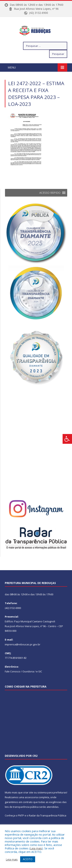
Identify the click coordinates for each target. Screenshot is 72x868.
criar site (28, 802)
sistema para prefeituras (52, 802)
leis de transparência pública (22, 817)
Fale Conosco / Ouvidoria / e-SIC (23, 681)
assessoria (31, 807)
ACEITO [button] (28, 859)
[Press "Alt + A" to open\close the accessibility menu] (67, 439)
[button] (50, 203)
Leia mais (36, 848)
